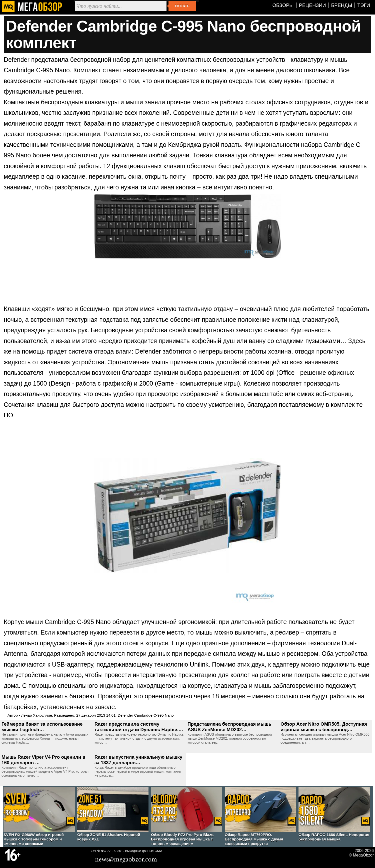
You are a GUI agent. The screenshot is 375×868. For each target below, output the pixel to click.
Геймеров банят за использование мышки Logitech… (42, 727)
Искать (182, 6)
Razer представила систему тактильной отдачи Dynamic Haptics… (139, 727)
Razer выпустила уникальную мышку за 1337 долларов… (138, 760)
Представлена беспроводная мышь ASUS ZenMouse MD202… (229, 727)
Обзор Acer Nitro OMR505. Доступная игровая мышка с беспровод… (324, 727)
